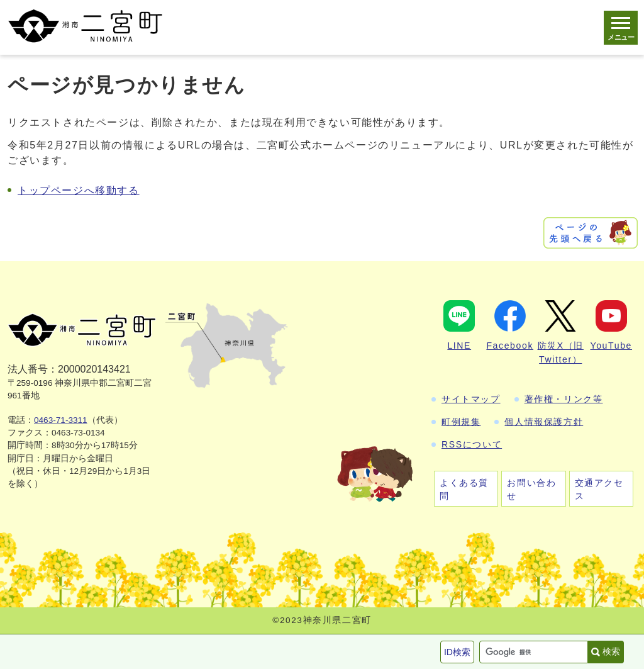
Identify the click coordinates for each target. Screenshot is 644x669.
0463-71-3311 (61, 420)
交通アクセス (599, 489)
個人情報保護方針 (544, 422)
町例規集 (461, 422)
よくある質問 (464, 489)
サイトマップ (471, 399)
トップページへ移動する (79, 190)
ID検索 (457, 652)
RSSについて (472, 444)
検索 (611, 651)
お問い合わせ (531, 489)
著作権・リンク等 (564, 399)
